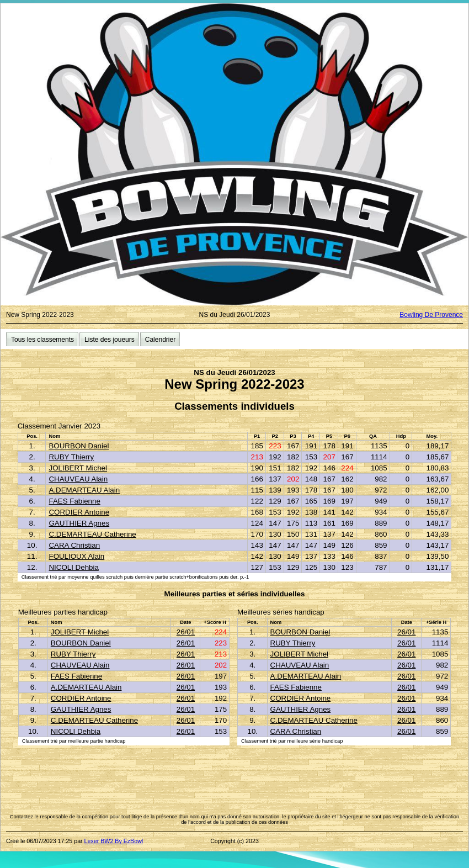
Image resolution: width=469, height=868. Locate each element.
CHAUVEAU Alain (78, 479)
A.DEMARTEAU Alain (84, 490)
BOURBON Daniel (79, 446)
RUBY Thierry (71, 457)
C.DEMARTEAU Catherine (92, 534)
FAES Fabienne (74, 501)
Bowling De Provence (431, 315)
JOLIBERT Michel (78, 468)
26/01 (186, 632)
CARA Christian (74, 545)
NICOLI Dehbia (73, 567)
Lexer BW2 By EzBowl (114, 841)
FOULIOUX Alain (76, 556)
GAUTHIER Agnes (79, 523)
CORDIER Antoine (79, 512)
